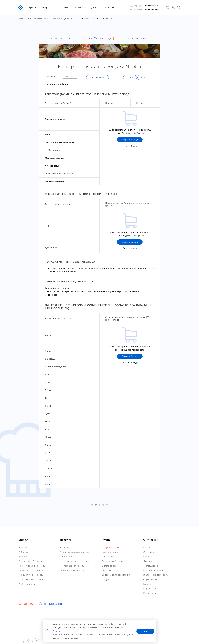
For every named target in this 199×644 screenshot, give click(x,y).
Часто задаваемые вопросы (75, 561)
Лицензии (149, 561)
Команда (148, 557)
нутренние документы (156, 575)
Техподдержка (151, 566)
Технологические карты (31, 575)
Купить (94, 8)
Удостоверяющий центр (31, 579)
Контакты (148, 548)
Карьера (148, 584)
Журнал (23, 557)
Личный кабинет (50, 604)
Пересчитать (97, 78)
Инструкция (108, 39)
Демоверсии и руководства (75, 552)
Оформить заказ (110, 548)
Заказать (26, 604)
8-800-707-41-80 (152, 6)
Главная (65, 8)
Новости (23, 548)
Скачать (90, 39)
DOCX (130, 78)
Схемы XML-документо (31, 570)
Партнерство (150, 589)
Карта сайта (149, 593)
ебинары (24, 552)
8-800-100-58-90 (152, 9)
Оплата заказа (109, 566)
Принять (145, 631)
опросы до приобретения (116, 575)
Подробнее (58, 631)
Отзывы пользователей (72, 570)
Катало (64, 548)
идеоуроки (67, 557)
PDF (143, 78)
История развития (153, 570)
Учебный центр (27, 584)
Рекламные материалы (72, 566)
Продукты (80, 8)
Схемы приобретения (113, 561)
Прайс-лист (108, 557)
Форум (105, 579)
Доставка (107, 570)
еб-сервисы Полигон (30, 561)
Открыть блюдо (130, 140)
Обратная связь (151, 579)
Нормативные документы (32, 566)
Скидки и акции (110, 552)
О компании (109, 8)
